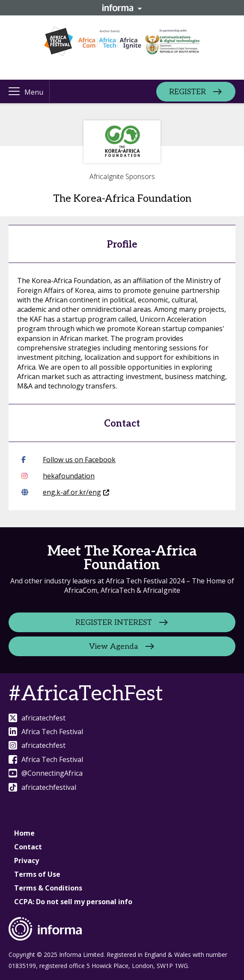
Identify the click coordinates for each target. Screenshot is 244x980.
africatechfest (37, 718)
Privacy (27, 860)
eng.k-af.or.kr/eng (65, 492)
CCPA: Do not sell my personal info (73, 902)
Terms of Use (37, 874)
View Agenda (114, 646)
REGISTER (187, 91)
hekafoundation (58, 476)
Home (24, 833)
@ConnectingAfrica (46, 773)
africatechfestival (42, 787)
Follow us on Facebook (68, 460)
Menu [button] (34, 92)
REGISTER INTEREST (114, 622)
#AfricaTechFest (86, 694)
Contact (28, 847)
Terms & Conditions (48, 888)
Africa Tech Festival (46, 732)
